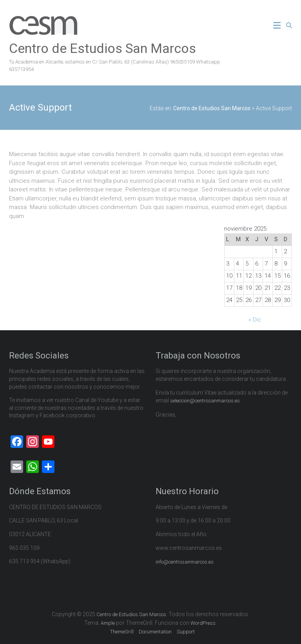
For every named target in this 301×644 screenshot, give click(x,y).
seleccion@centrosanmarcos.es (205, 401)
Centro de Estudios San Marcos (102, 48)
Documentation (155, 632)
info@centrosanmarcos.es (185, 562)
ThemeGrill (122, 632)
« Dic (255, 320)
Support (186, 632)
